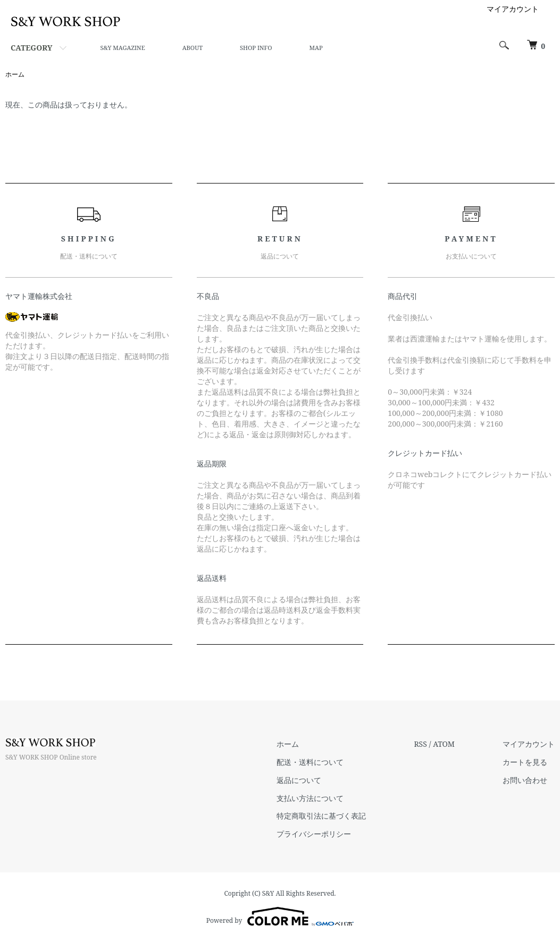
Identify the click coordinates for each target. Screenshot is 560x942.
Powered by (280, 916)
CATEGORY (31, 48)
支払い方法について (310, 798)
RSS (420, 744)
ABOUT (193, 48)
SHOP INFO (256, 48)
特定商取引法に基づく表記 (321, 816)
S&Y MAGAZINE (122, 48)
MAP (316, 48)
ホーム (15, 74)
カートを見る (525, 762)
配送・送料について (310, 762)
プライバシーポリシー (314, 834)
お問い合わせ (525, 780)
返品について (299, 780)
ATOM (444, 744)
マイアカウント (513, 9)
